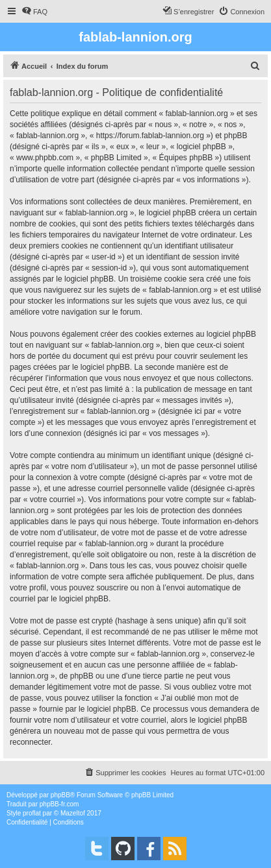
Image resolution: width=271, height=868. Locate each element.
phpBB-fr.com (59, 804)
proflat (32, 813)
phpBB (60, 795)
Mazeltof (73, 813)
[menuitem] (34, 12)
